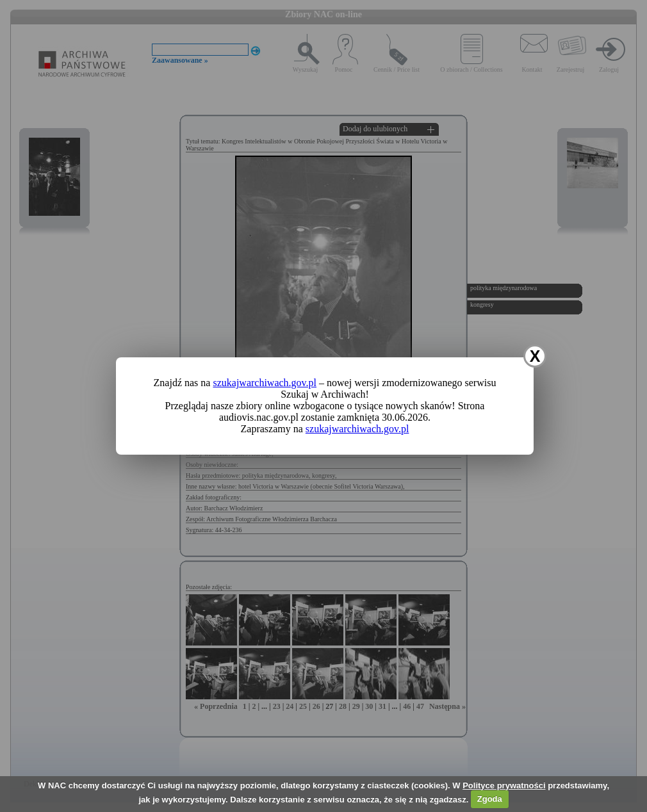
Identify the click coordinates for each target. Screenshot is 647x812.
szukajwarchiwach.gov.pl (265, 383)
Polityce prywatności (504, 785)
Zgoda (490, 799)
